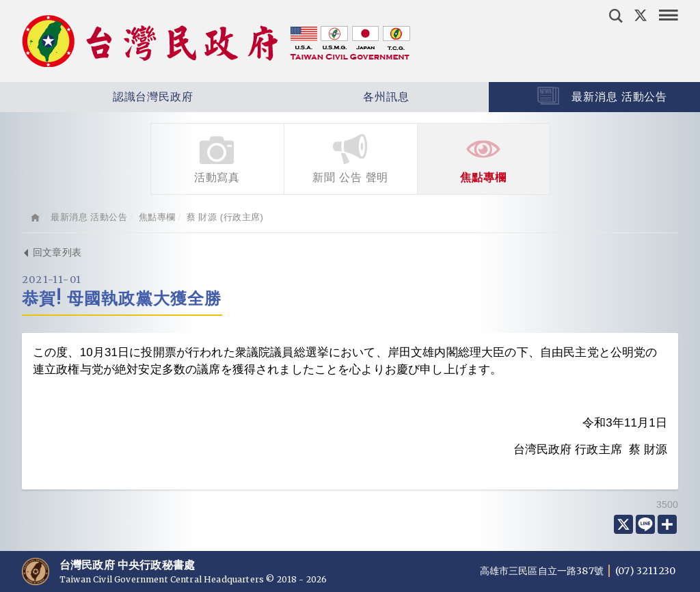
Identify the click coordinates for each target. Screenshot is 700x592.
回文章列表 (52, 252)
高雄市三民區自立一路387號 (543, 571)
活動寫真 (217, 158)
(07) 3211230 (645, 571)
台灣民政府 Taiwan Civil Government (216, 41)
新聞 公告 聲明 (351, 158)
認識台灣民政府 (112, 97)
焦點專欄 (484, 158)
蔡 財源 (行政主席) (225, 217)
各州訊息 (346, 97)
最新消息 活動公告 (89, 217)
